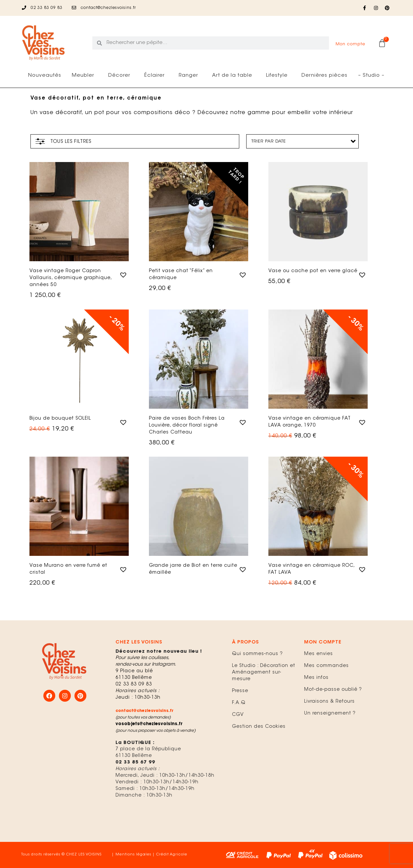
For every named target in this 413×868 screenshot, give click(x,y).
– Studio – (371, 76)
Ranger (190, 76)
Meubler (85, 76)
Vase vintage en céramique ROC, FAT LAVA (311, 569)
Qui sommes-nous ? (257, 654)
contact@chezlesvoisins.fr (144, 711)
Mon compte (350, 44)
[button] (122, 274)
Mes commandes (326, 666)
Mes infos (316, 678)
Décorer (121, 76)
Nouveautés (45, 76)
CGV (238, 715)
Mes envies (319, 654)
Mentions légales (133, 855)
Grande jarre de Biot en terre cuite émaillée (193, 569)
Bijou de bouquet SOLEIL (60, 419)
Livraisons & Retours (329, 702)
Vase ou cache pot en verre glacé (313, 271)
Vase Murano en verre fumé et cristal (68, 569)
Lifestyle (278, 76)
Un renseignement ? (330, 714)
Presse (240, 691)
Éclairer (156, 76)
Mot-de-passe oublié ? (333, 690)
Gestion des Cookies (259, 727)
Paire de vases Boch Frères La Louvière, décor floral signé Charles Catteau (187, 426)
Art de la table (234, 76)
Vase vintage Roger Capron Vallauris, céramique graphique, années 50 (70, 278)
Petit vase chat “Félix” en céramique (181, 275)
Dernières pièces (324, 76)
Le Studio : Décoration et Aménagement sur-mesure (264, 673)
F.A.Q (239, 703)
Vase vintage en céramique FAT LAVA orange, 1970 (310, 422)
